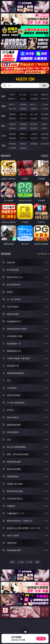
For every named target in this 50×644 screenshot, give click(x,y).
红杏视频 (12, 148)
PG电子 (12, 95)
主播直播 (34, 109)
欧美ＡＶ (34, 104)
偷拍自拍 (23, 114)
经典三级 (23, 118)
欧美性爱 (45, 114)
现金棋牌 (34, 99)
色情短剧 (23, 148)
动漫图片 (45, 124)
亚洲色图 (23, 124)
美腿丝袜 (12, 128)
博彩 (3, 96)
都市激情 (12, 134)
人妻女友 (34, 134)
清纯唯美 (23, 128)
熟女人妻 (12, 109)
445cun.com (25, 79)
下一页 (29, 562)
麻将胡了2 (12, 99)
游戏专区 (45, 95)
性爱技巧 (45, 138)
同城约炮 (12, 144)
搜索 (44, 85)
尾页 (38, 562)
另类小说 (23, 138)
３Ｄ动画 (45, 104)
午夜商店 (23, 144)
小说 (3, 136)
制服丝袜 (12, 118)
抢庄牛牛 (45, 99)
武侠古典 (45, 134)
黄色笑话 (34, 138)
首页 (12, 562)
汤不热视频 (45, 144)
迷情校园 (12, 138)
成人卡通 (34, 114)
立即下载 (41, 639)
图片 (3, 126)
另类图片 (45, 128)
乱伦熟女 (34, 118)
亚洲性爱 (12, 114)
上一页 (21, 562)
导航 (3, 146)
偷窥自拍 (12, 124)
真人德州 (23, 95)
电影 (3, 116)
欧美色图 (34, 124)
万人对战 (34, 95)
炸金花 (23, 99)
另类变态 (45, 118)
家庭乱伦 (23, 134)
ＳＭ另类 (45, 109)
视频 (3, 106)
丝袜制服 (23, 109)
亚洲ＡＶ (12, 104)
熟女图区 (34, 128)
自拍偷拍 (23, 104)
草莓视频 (34, 144)
